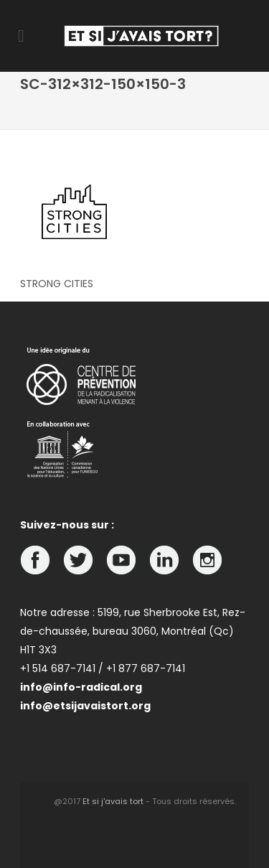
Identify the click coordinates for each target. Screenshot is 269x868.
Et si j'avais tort (113, 801)
